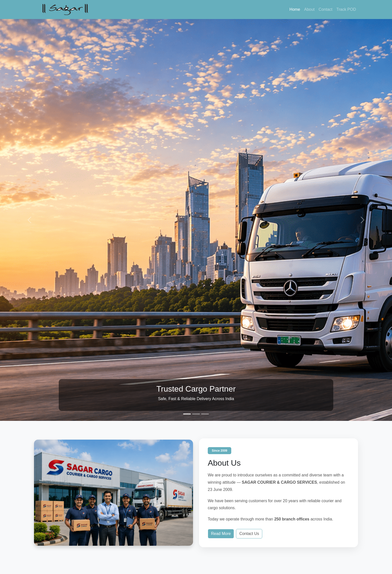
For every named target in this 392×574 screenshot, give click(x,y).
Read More (221, 534)
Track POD (346, 9)
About (309, 9)
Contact (325, 9)
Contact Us (249, 534)
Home (295, 9)
